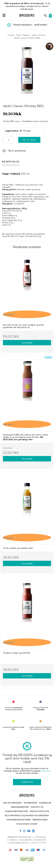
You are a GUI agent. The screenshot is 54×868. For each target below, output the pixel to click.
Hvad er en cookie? (27, 824)
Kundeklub (45, 803)
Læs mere (46, 771)
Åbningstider (40, 820)
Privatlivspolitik (40, 811)
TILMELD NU (27, 782)
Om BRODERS (31, 803)
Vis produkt (27, 343)
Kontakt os (37, 807)
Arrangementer (20, 807)
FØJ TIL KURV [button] (29, 140)
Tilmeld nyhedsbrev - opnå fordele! (30, 25)
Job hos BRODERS (12, 803)
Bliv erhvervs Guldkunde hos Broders (27, 816)
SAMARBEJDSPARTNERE (19, 820)
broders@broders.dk (19, 843)
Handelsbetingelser (16, 811)
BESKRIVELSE (11, 162)
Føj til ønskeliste (14, 151)
